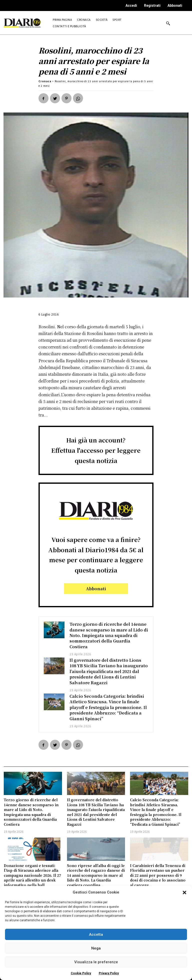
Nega (96, 948)
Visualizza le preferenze (96, 962)
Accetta (96, 934)
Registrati (152, 5)
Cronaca (45, 81)
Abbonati (175, 5)
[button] (184, 892)
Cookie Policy (81, 973)
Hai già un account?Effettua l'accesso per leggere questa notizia (96, 450)
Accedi (131, 5)
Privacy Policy (109, 973)
